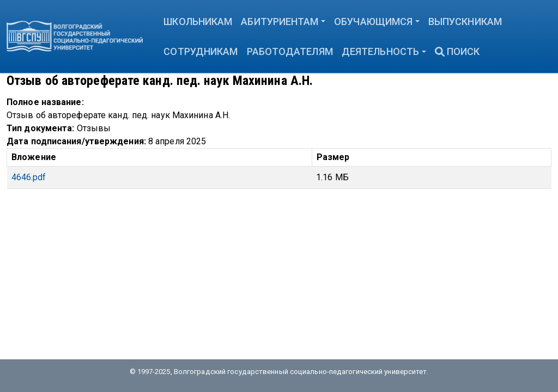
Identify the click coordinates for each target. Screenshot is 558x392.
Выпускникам (465, 22)
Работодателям (290, 51)
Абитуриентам (280, 22)
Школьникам (198, 22)
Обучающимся (373, 22)
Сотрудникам (201, 51)
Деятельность (380, 51)
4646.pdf (29, 177)
